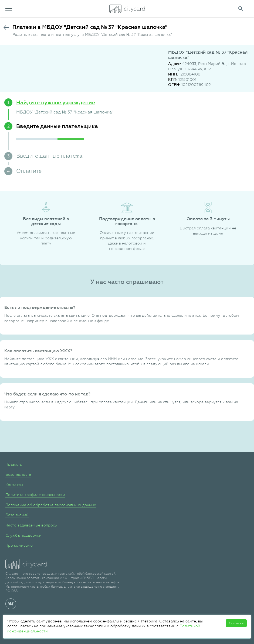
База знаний (17, 515)
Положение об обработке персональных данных (51, 505)
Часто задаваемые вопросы (31, 525)
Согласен (236, 623)
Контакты (14, 485)
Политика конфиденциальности (35, 495)
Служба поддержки (23, 535)
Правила (13, 464)
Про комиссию (19, 545)
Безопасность (18, 474)
